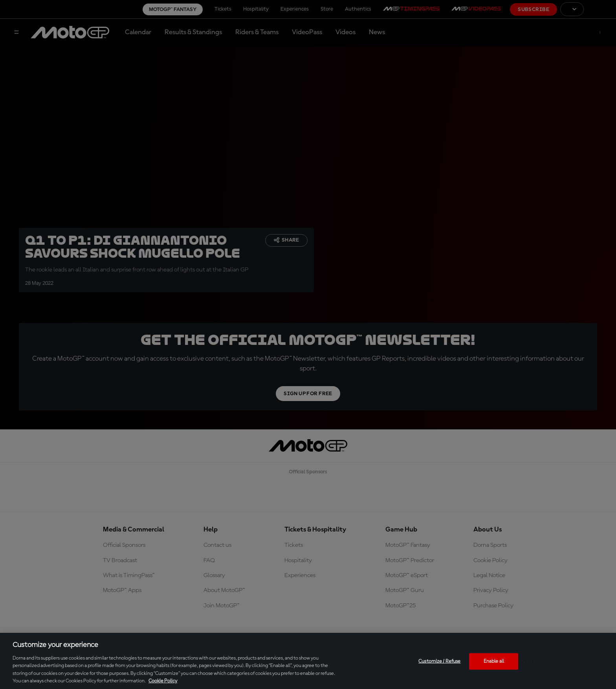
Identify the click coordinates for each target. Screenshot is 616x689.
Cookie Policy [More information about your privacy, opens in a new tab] (163, 681)
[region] (308, 661)
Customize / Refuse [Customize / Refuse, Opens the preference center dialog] (439, 661)
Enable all (494, 661)
